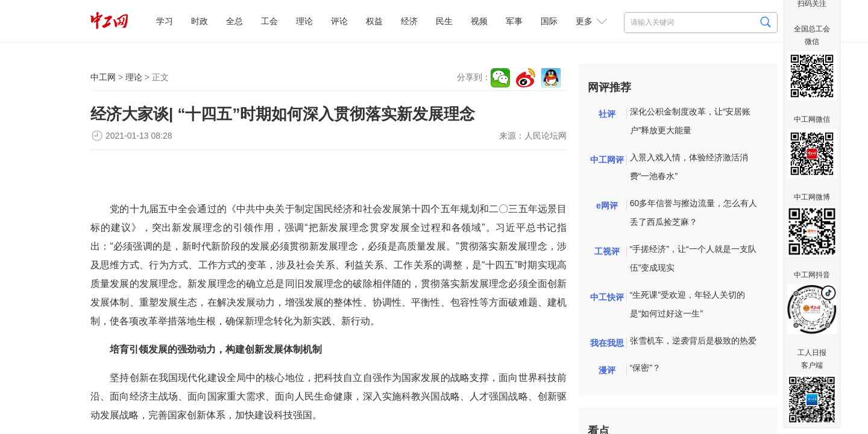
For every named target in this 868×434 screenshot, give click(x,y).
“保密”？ (645, 368)
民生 (444, 21)
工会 (269, 21)
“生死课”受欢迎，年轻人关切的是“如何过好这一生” (687, 304)
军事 (514, 21)
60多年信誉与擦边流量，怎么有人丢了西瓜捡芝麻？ (694, 212)
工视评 (607, 251)
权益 (374, 21)
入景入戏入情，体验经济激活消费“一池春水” (689, 167)
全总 (234, 21)
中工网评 (607, 160)
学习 (165, 21)
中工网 (103, 77)
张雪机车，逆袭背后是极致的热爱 (693, 341)
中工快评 (607, 297)
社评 (607, 114)
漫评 (607, 370)
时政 (200, 21)
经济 (409, 21)
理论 (304, 21)
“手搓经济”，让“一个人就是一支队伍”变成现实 (693, 258)
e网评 (607, 206)
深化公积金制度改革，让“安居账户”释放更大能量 (690, 121)
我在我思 (607, 343)
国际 (549, 21)
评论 (339, 21)
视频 (479, 21)
